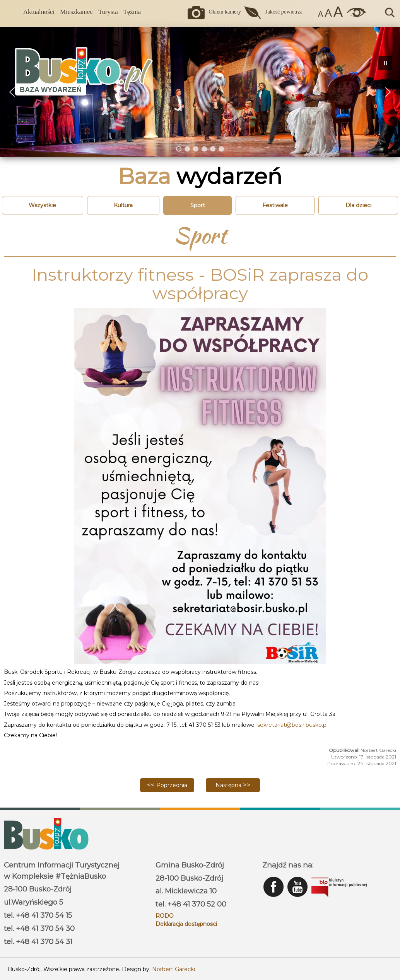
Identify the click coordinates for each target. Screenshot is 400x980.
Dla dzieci (358, 205)
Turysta (108, 12)
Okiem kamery (225, 12)
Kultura (123, 205)
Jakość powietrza (284, 12)
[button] (388, 92)
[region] (200, 92)
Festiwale (275, 205)
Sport (198, 205)
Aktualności (39, 12)
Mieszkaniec (76, 12)
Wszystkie (42, 205)
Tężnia (132, 12)
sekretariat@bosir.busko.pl (292, 725)
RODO (165, 916)
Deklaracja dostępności (186, 924)
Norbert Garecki (174, 969)
